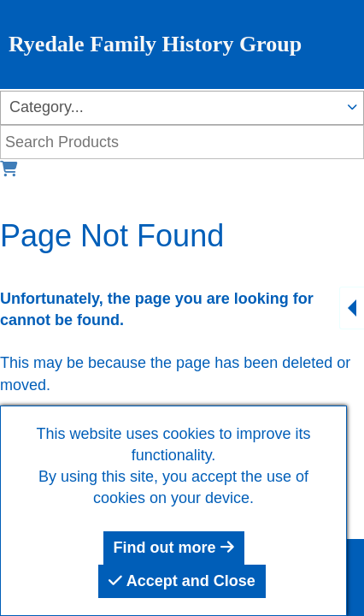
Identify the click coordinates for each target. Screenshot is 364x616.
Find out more (174, 548)
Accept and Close (182, 581)
